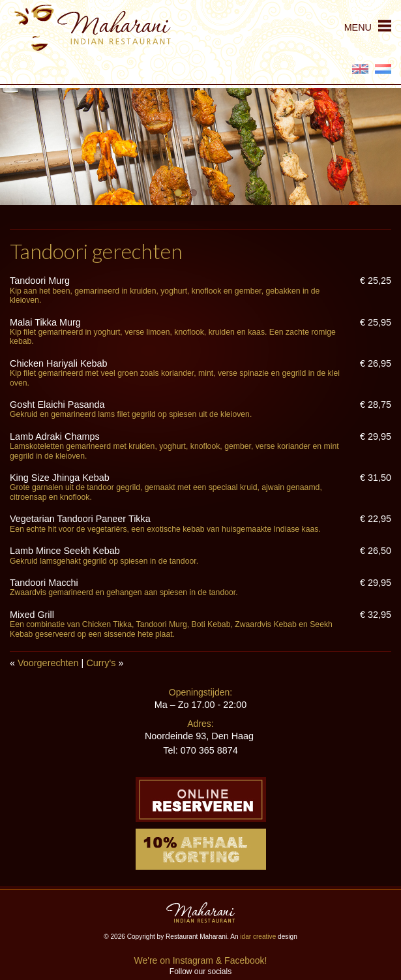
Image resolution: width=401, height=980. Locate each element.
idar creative (258, 937)
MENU (358, 27)
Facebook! (245, 960)
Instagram (193, 960)
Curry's (101, 663)
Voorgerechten (48, 663)
